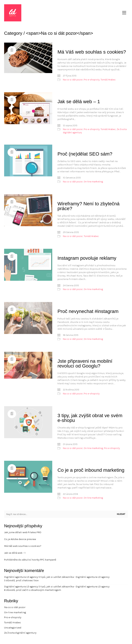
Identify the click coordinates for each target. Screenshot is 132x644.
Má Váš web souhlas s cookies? (92, 52)
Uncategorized (13, 628)
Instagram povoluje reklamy (87, 258)
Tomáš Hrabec (108, 80)
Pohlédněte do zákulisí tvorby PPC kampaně (30, 560)
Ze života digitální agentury (20, 633)
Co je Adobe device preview (20, 539)
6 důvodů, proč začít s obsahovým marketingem (33, 590)
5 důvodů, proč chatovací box (21, 580)
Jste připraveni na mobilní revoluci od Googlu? (85, 363)
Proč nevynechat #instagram (88, 311)
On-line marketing (93, 182)
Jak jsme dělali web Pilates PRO (23, 532)
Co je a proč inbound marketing (91, 470)
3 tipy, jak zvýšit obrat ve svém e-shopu (90, 418)
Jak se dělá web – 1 (79, 102)
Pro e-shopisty (92, 80)
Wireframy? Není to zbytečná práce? (88, 206)
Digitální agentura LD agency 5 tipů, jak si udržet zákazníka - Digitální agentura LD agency (57, 577)
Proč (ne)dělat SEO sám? (85, 154)
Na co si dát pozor (73, 80)
